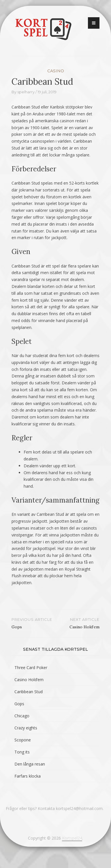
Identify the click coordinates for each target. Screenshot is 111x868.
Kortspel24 (72, 838)
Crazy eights (26, 728)
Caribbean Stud (29, 692)
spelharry (26, 92)
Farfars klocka (28, 776)
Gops (19, 704)
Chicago (22, 716)
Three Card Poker (31, 668)
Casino (56, 71)
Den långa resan (30, 764)
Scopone (23, 740)
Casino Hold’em (29, 680)
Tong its (22, 752)
